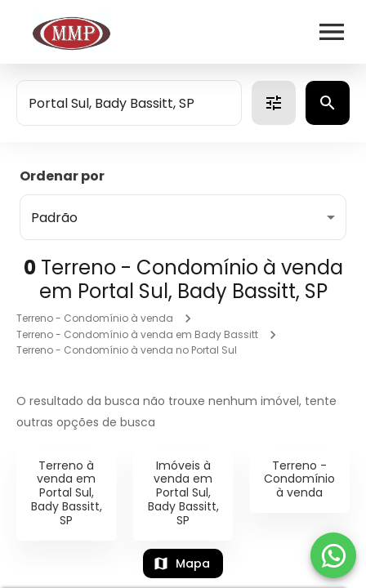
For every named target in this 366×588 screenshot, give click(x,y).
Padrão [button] (54, 218)
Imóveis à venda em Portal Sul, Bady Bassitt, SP (183, 493)
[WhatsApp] (333, 555)
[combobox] (129, 103)
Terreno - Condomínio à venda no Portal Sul (127, 350)
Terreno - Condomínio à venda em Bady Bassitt (137, 334)
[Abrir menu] (332, 32)
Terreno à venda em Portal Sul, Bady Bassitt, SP (67, 493)
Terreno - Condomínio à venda (95, 318)
